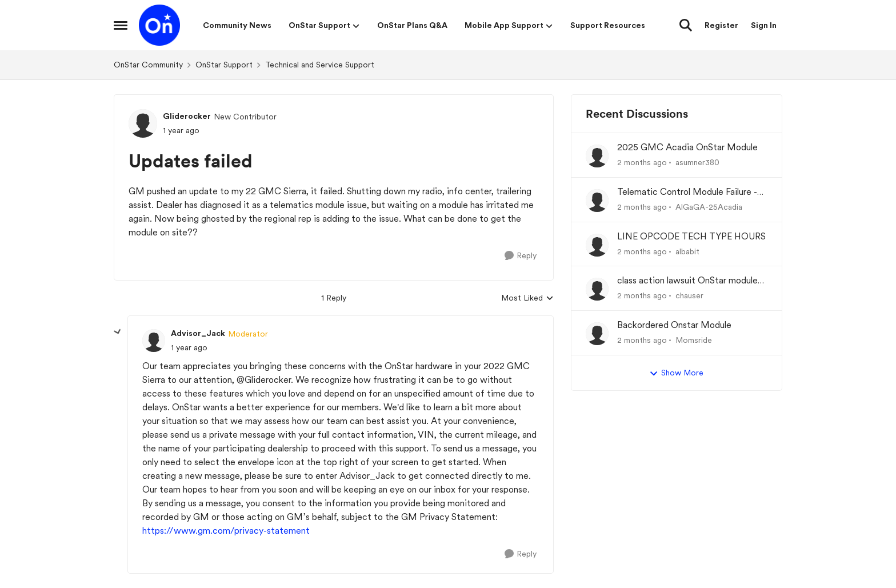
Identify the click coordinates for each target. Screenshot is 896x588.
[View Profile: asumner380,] (597, 156)
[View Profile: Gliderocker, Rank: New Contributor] (143, 123)
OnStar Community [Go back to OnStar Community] (148, 65)
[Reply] (521, 256)
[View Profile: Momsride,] (597, 334)
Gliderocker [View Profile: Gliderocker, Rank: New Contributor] (187, 116)
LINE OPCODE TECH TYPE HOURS (691, 236)
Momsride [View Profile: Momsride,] (694, 340)
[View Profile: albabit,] (597, 245)
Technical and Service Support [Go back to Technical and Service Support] (320, 65)
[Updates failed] (189, 348)
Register (721, 25)
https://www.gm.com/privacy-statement (226, 531)
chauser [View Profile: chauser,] (689, 295)
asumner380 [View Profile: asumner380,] (697, 162)
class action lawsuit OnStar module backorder (687, 281)
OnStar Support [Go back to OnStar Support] (224, 65)
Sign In (764, 25)
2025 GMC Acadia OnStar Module (687, 147)
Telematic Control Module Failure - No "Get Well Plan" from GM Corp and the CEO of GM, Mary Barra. (687, 192)
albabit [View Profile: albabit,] (687, 251)
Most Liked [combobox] (527, 299)
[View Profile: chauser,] (597, 289)
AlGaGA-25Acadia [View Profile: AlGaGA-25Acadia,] (709, 207)
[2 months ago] (642, 163)
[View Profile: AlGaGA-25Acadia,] (597, 201)
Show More (676, 373)
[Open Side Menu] (121, 25)
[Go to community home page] (159, 25)
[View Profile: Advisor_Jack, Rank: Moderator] (154, 341)
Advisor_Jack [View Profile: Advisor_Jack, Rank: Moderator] (198, 333)
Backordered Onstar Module (674, 325)
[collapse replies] (118, 332)
